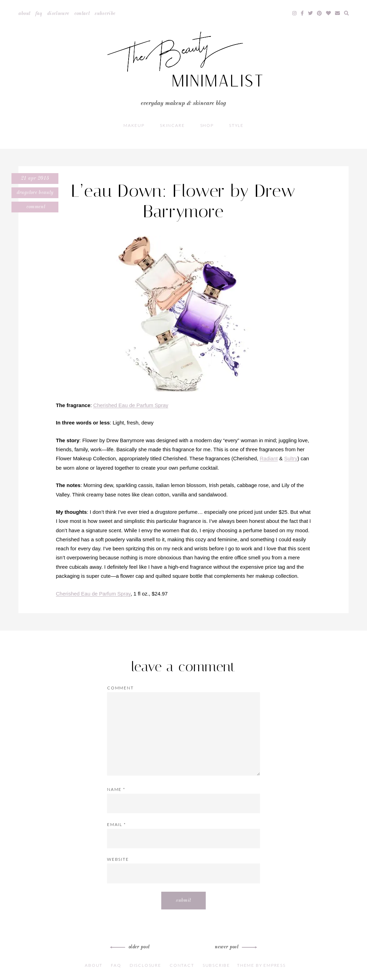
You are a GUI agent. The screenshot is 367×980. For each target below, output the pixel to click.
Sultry (291, 458)
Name (116, 789)
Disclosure (58, 14)
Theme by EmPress (261, 965)
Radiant (269, 458)
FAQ (39, 14)
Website (118, 859)
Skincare (172, 125)
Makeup (134, 125)
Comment (35, 207)
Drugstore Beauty (35, 193)
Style (236, 125)
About (25, 14)
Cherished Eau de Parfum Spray (131, 405)
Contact (82, 14)
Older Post (131, 947)
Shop (207, 125)
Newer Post (235, 947)
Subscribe (105, 14)
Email (117, 824)
